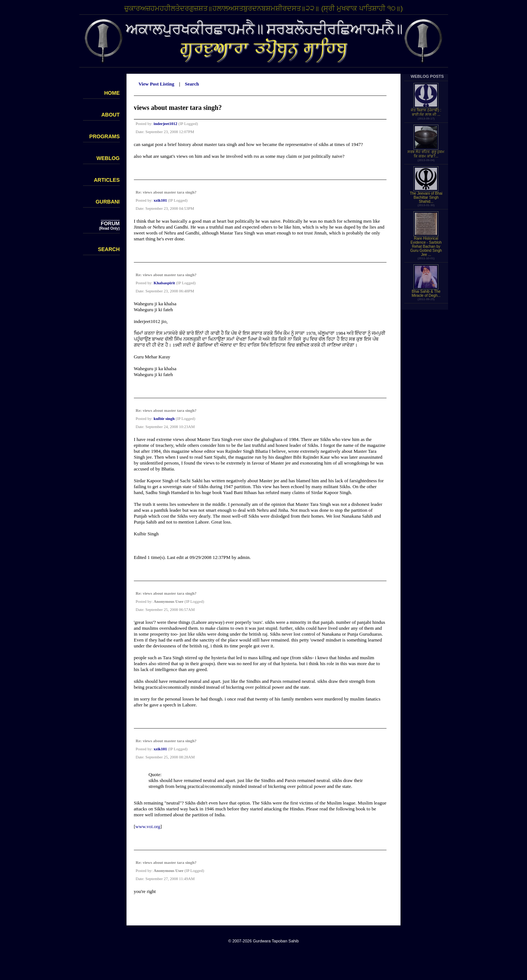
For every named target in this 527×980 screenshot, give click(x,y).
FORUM (110, 223)
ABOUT (111, 115)
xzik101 (160, 200)
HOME (112, 93)
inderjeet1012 (166, 124)
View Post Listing (156, 84)
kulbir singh (164, 418)
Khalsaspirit (164, 283)
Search (192, 84)
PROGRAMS (104, 136)
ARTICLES (107, 180)
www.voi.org (148, 826)
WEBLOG (108, 158)
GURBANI (108, 202)
